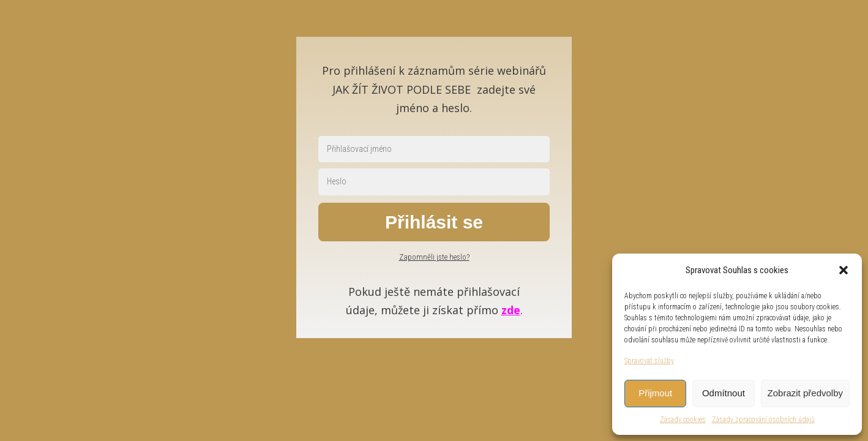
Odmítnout (724, 393)
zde (511, 310)
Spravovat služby (649, 361)
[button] (844, 270)
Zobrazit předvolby (805, 393)
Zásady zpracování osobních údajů (763, 420)
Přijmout (655, 393)
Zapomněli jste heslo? (434, 257)
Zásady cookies (683, 420)
